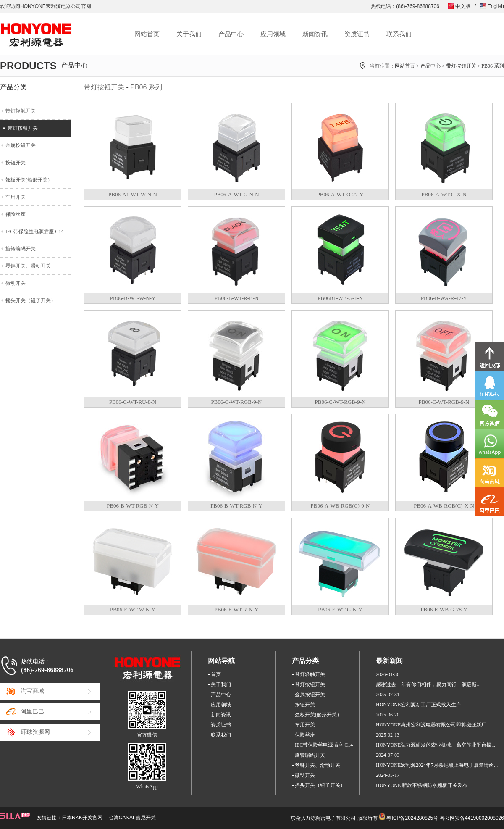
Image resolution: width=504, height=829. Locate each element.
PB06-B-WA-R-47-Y (444, 298)
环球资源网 (35, 732)
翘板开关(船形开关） (29, 180)
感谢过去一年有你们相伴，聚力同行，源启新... (428, 684)
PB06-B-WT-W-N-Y (133, 298)
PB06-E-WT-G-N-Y (340, 609)
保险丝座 (16, 214)
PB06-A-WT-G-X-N (444, 194)
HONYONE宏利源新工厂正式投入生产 (419, 705)
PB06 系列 (493, 66)
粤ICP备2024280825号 (412, 818)
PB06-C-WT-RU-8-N (133, 402)
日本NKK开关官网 (82, 818)
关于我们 (189, 34)
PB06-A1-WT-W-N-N (133, 194)
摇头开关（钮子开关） (31, 300)
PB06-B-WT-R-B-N (237, 298)
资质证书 (357, 34)
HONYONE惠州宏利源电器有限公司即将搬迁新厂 (431, 725)
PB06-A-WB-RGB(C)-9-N (340, 506)
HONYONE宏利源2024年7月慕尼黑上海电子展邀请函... (437, 765)
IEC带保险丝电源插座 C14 (34, 232)
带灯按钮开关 (461, 66)
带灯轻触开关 (21, 111)
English (496, 6)
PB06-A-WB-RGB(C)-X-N (444, 506)
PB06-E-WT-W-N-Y (133, 609)
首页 (216, 674)
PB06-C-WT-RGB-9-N (237, 402)
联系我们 (399, 34)
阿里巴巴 (32, 712)
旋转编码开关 (21, 249)
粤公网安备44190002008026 (472, 818)
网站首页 (147, 34)
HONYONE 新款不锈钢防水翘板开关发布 (422, 785)
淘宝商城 (32, 691)
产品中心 (231, 34)
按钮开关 (16, 163)
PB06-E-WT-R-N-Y (237, 609)
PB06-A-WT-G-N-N (236, 194)
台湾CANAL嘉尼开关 (132, 818)
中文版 (463, 6)
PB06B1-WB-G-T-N (340, 298)
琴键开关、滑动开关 (28, 266)
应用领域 (273, 34)
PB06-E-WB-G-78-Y (444, 609)
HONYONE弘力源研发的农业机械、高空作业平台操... (436, 745)
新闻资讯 (315, 34)
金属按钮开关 (21, 145)
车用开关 (16, 197)
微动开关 (16, 283)
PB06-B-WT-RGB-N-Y (133, 506)
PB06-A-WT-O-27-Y (340, 194)
